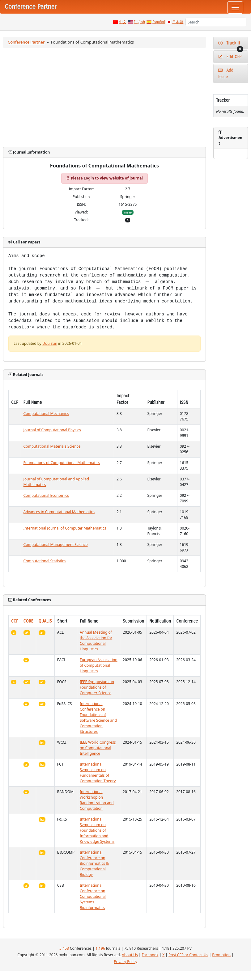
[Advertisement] (104, 97)
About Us (130, 955)
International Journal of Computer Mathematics (65, 528)
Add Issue (226, 74)
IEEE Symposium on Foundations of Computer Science (97, 687)
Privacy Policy (125, 962)
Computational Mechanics (46, 414)
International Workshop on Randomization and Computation (97, 800)
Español (159, 22)
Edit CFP (230, 57)
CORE (28, 621)
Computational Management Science (56, 545)
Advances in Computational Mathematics (59, 512)
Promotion (221, 955)
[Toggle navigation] (235, 7)
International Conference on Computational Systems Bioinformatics (93, 896)
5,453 (64, 948)
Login (89, 178)
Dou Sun (50, 343)
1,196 (100, 948)
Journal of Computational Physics (52, 430)
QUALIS (45, 621)
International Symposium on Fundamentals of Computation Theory (98, 773)
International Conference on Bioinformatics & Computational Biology (94, 863)
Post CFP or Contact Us (188, 955)
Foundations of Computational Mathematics (62, 463)
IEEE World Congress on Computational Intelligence (98, 748)
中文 (123, 22)
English (140, 22)
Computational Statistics (45, 561)
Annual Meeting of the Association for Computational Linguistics (96, 641)
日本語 (178, 22)
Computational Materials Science (52, 446)
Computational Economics (46, 495)
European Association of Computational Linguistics (99, 665)
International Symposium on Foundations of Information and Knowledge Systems (97, 830)
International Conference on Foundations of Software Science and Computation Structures (98, 718)
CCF (15, 621)
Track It (231, 45)
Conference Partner (26, 42)
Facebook (150, 955)
